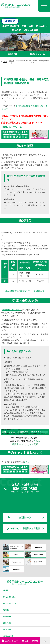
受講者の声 (18, 444)
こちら (37, 441)
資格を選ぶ (12, 62)
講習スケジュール (37, 54)
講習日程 (6, 610)
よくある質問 (31, 444)
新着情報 (6, 590)
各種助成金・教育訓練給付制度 (25, 528)
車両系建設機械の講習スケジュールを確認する (25, 291)
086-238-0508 (25, 489)
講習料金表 (12, 54)
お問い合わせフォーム (12, 127)
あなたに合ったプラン (10, 603)
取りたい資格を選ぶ (9, 597)
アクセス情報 (7, 630)
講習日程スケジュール (12, 310)
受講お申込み (7, 623)
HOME (5, 62)
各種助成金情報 (8, 636)
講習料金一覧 (25, 518)
